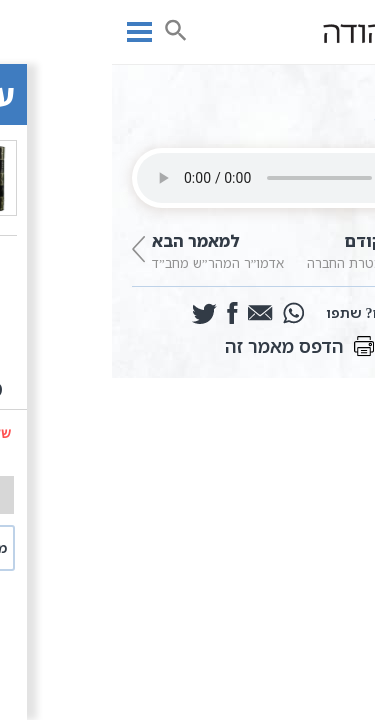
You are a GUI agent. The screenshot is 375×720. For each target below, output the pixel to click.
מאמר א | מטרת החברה (272, 249)
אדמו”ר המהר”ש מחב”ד (104, 249)
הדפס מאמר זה (188, 346)
